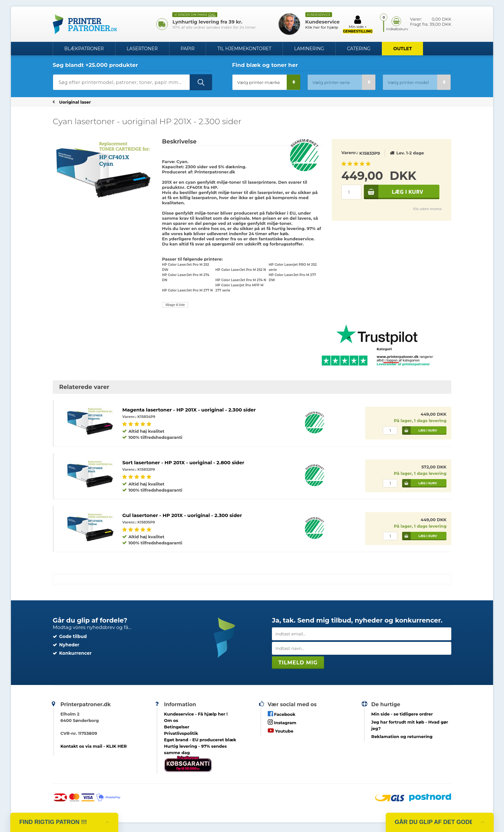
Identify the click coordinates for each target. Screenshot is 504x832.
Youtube (281, 730)
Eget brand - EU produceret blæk (200, 740)
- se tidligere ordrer (402, 714)
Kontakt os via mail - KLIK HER (94, 746)
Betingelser (177, 727)
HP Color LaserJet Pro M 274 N (241, 280)
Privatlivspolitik (181, 733)
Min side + (358, 24)
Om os (171, 720)
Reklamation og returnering (402, 736)
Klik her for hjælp (322, 27)
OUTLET (403, 49)
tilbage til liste (175, 305)
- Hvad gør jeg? (410, 725)
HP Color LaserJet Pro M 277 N (187, 290)
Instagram (282, 722)
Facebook (282, 714)
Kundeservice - (196, 714)
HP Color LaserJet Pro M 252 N (241, 270)
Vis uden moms (427, 209)
